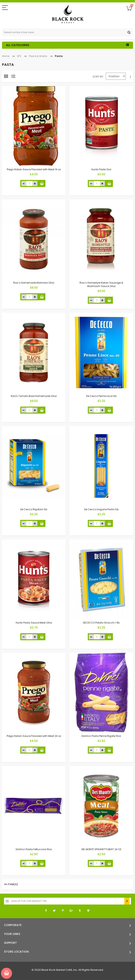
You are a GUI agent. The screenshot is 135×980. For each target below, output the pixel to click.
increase (35, 183)
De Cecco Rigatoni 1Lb (34, 509)
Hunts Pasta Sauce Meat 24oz (34, 623)
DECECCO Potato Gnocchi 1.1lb (101, 623)
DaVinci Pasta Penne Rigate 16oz (101, 736)
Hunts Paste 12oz (101, 169)
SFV (19, 56)
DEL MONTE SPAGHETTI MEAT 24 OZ (101, 849)
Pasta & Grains (38, 56)
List (14, 77)
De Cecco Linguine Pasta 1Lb (101, 509)
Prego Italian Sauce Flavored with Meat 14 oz (34, 169)
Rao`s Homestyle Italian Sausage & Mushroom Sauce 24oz (101, 284)
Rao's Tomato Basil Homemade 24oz (34, 396)
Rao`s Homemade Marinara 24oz (34, 283)
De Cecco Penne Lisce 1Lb (101, 396)
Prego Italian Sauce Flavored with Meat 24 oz (34, 736)
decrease (24, 183)
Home (6, 56)
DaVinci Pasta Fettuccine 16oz (34, 849)
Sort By (98, 77)
